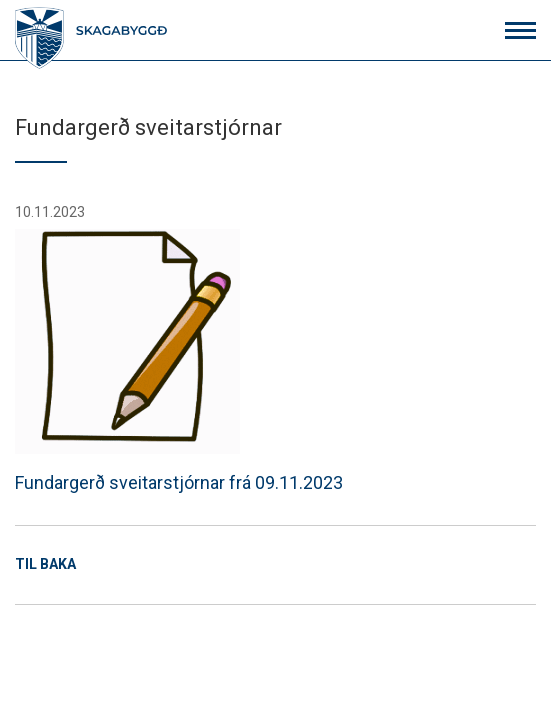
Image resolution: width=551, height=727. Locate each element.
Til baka (45, 564)
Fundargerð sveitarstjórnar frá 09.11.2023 (179, 361)
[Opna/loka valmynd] (520, 30)
